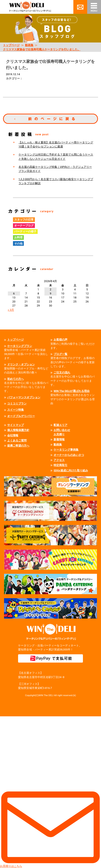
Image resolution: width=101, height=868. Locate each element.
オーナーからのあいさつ (69, 455)
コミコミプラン (17, 404)
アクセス (59, 460)
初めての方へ (16, 379)
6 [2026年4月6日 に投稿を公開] (14, 293)
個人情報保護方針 (18, 430)
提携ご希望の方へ (18, 446)
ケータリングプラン (20, 346)
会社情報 (13, 435)
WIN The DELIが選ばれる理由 (72, 391)
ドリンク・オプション (21, 364)
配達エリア (60, 425)
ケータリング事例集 (66, 450)
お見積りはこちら (50, 792)
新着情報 (59, 439)
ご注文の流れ (62, 373)
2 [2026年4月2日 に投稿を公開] (50, 289)
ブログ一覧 (60, 354)
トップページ (11, 45)
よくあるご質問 (17, 440)
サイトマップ (16, 425)
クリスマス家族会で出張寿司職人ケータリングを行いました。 (42, 49)
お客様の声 (60, 340)
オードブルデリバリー (21, 416)
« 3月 (11, 310)
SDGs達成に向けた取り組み (71, 470)
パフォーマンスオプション (24, 397)
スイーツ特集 (16, 410)
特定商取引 (60, 465)
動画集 (29, 45)
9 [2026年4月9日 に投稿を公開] (50, 293)
